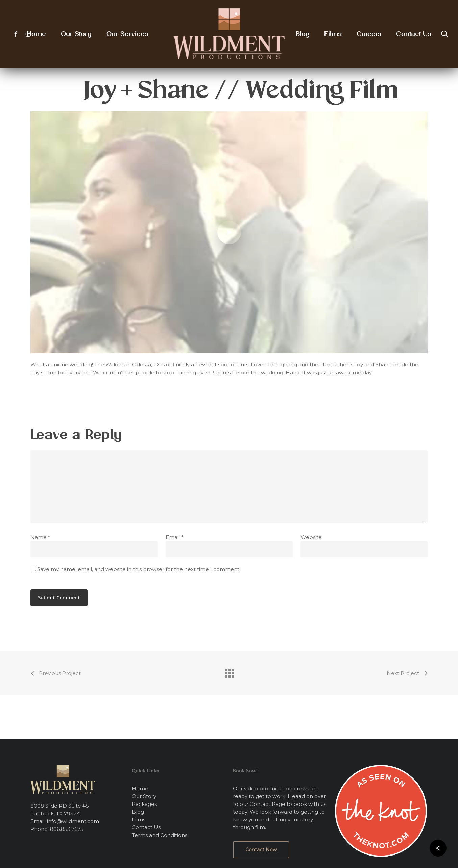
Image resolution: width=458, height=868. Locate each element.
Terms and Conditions (160, 835)
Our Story (144, 796)
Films (139, 820)
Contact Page (268, 804)
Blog (138, 812)
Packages (144, 804)
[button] (261, 850)
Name (40, 537)
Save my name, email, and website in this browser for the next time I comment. (139, 569)
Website (311, 537)
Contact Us (146, 827)
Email (175, 537)
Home (140, 788)
